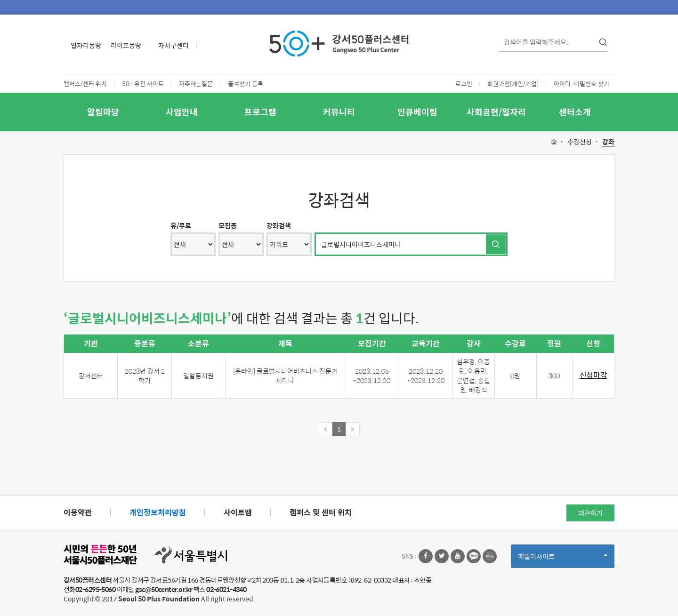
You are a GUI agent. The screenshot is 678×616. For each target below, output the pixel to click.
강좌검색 (279, 225)
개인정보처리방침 (158, 512)
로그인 (464, 84)
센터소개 (575, 112)
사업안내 (182, 112)
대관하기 (590, 513)
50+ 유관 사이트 (143, 84)
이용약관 (78, 512)
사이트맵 (238, 512)
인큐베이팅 (417, 112)
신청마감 (593, 375)
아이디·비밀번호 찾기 (581, 84)
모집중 (228, 225)
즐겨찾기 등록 (246, 84)
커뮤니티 (339, 112)
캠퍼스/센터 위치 (85, 84)
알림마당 (103, 112)
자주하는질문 (196, 84)
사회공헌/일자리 (496, 112)
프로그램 (260, 112)
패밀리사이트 (563, 559)
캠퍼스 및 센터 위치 (321, 512)
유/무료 (181, 225)
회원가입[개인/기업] (513, 84)
